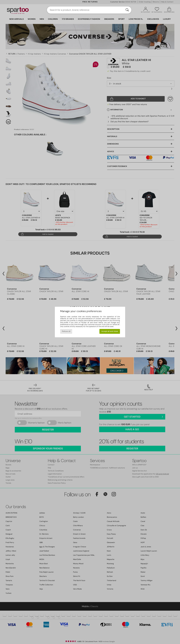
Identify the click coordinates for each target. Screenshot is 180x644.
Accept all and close (110, 331)
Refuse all (66, 331)
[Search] (127, 10)
